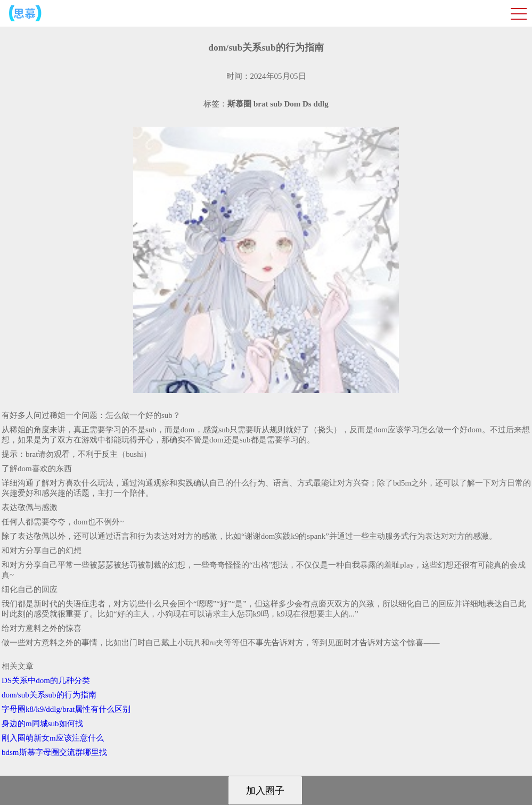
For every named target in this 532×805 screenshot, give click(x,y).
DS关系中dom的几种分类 (46, 680)
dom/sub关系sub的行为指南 (49, 695)
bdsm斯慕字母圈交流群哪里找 (54, 752)
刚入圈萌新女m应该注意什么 (53, 738)
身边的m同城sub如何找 (42, 724)
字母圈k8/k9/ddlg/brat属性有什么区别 (66, 709)
